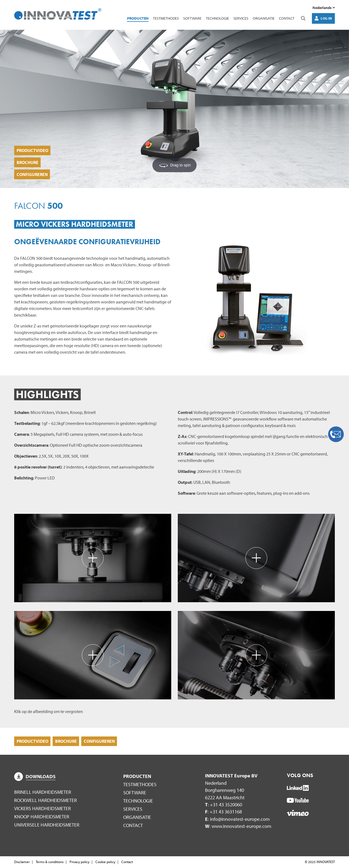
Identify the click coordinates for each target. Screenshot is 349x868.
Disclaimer (22, 862)
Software (192, 18)
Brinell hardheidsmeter (43, 793)
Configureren (32, 174)
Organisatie (264, 18)
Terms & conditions (50, 862)
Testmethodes (166, 18)
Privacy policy (79, 862)
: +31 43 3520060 (224, 805)
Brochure (28, 162)
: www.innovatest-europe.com (238, 827)
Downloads (35, 777)
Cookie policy (105, 862)
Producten (138, 18)
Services (241, 18)
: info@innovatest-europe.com (237, 819)
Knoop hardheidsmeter (42, 817)
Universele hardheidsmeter (47, 825)
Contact (287, 18)
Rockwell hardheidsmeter (46, 800)
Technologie (217, 18)
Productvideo (32, 149)
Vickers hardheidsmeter (43, 809)
